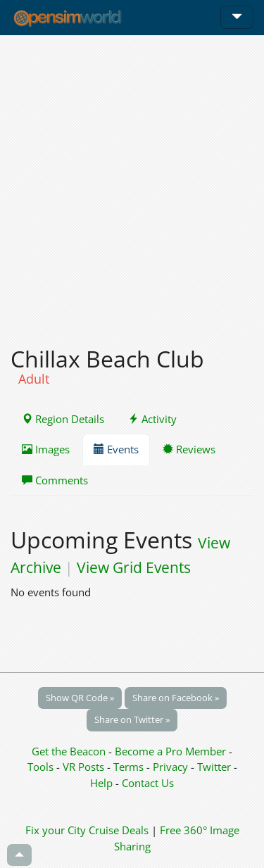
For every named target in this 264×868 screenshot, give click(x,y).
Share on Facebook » (176, 698)
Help (101, 783)
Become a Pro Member (172, 751)
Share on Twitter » (132, 719)
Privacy (170, 767)
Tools (42, 767)
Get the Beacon (69, 751)
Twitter (214, 767)
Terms (130, 767)
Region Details (63, 419)
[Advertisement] (132, 183)
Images (46, 449)
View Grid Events (134, 567)
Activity (152, 419)
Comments (55, 480)
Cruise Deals (119, 830)
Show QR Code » (80, 698)
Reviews (189, 449)
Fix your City (56, 830)
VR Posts (85, 767)
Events (116, 449)
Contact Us (148, 783)
